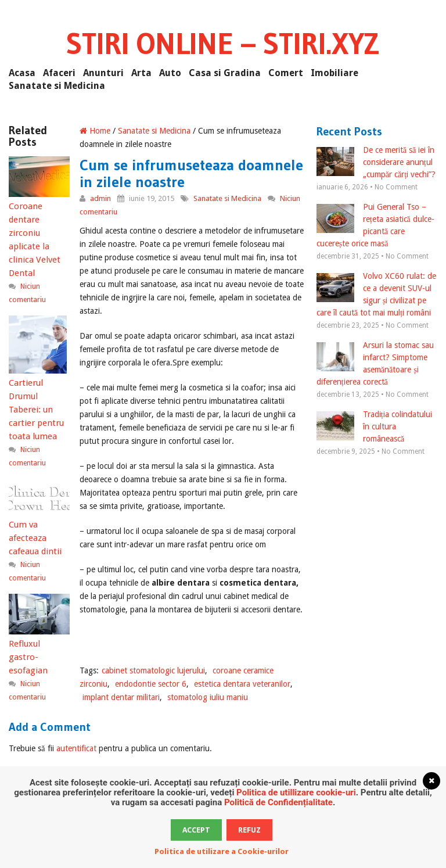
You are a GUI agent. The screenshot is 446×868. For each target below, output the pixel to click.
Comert (286, 73)
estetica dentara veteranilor (242, 684)
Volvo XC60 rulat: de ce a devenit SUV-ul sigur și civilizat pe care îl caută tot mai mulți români (376, 294)
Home (95, 131)
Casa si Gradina (225, 73)
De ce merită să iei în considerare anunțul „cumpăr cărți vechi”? (376, 162)
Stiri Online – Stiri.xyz (223, 44)
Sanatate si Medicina (57, 86)
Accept (196, 830)
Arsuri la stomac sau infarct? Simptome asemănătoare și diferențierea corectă (375, 363)
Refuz (249, 830)
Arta (141, 73)
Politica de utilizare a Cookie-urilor (222, 851)
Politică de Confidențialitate (278, 802)
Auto (170, 73)
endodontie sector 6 (151, 684)
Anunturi (103, 73)
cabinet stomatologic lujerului (153, 670)
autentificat (76, 748)
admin (100, 198)
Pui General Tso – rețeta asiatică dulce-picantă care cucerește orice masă (375, 225)
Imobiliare (334, 73)
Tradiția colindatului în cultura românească (374, 426)
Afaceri (59, 73)
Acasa (22, 73)
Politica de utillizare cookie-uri (296, 792)
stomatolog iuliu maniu (208, 697)
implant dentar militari (121, 697)
